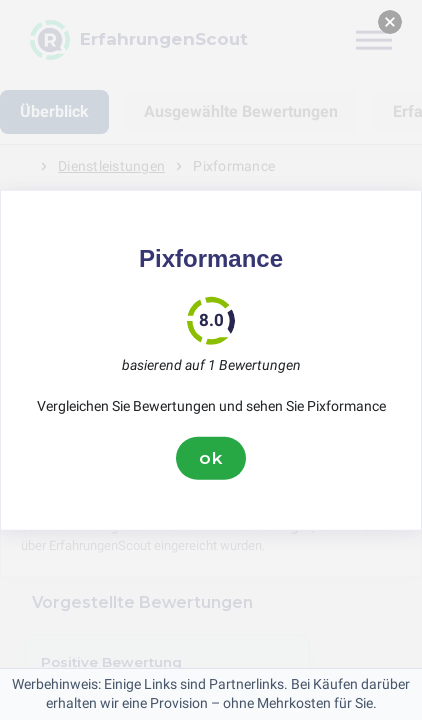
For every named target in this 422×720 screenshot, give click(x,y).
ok (211, 458)
